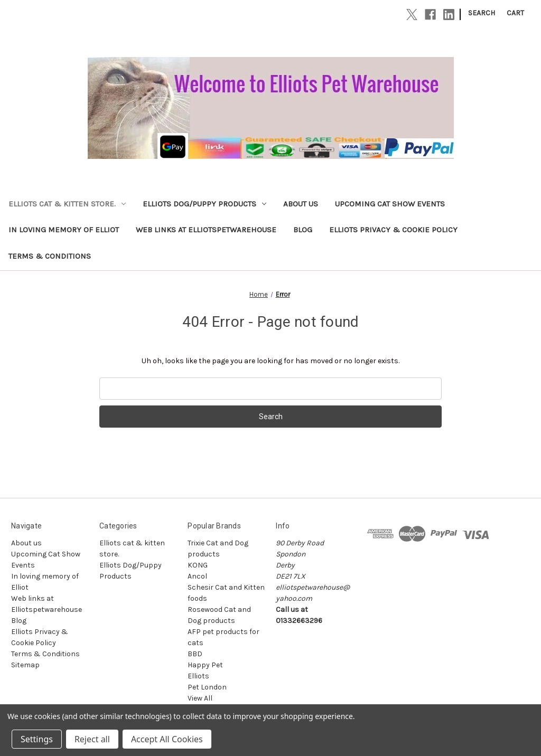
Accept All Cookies (167, 739)
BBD (195, 654)
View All (200, 698)
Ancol (197, 576)
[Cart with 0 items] (515, 13)
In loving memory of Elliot (64, 230)
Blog (303, 230)
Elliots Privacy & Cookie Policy (393, 230)
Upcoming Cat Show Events (390, 204)
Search (482, 13)
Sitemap (25, 665)
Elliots (198, 676)
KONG (198, 565)
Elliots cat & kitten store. (67, 204)
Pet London (207, 687)
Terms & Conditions (50, 256)
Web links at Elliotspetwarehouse (206, 230)
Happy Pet (205, 665)
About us (301, 204)
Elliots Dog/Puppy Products (204, 204)
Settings (37, 739)
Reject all (92, 739)
